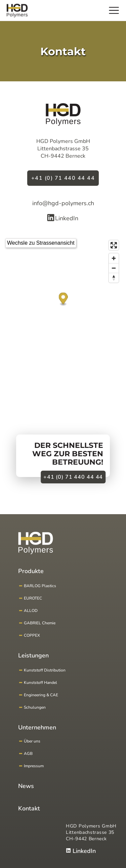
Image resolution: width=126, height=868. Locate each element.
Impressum (34, 766)
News (26, 786)
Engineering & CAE (41, 695)
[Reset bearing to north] (114, 278)
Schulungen (35, 707)
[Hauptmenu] (114, 10)
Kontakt (29, 808)
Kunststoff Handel (40, 683)
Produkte (31, 571)
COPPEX (32, 635)
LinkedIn (62, 218)
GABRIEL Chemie (40, 623)
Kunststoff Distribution (45, 670)
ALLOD (31, 611)
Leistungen (33, 655)
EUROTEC (33, 598)
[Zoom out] (114, 268)
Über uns (32, 741)
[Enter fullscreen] (114, 245)
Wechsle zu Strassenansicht (41, 243)
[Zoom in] (114, 258)
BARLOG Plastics (40, 586)
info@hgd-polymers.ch (63, 203)
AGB (28, 754)
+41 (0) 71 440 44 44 (63, 178)
